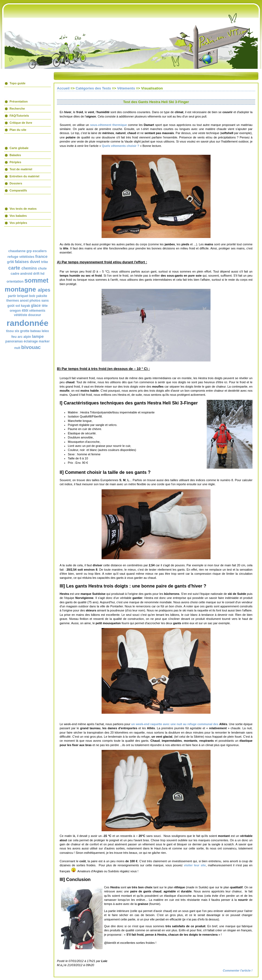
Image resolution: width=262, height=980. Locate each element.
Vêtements (126, 88)
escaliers (40, 251)
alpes (44, 290)
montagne (20, 289)
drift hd (39, 274)
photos (35, 301)
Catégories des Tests (93, 88)
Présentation (19, 101)
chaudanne (17, 251)
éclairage (31, 341)
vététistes (27, 257)
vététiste (21, 315)
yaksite (42, 296)
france (42, 256)
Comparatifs (18, 190)
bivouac (31, 347)
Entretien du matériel (24, 176)
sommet (36, 280)
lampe (38, 336)
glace (36, 305)
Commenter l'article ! (238, 970)
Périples (15, 162)
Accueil (63, 88)
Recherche (17, 109)
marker (44, 341)
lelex (45, 331)
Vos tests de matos (23, 209)
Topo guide (17, 83)
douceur (34, 315)
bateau (36, 331)
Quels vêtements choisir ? (121, 146)
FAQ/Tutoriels (19, 116)
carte (14, 268)
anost (24, 301)
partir (12, 296)
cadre (15, 274)
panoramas (14, 341)
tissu (10, 331)
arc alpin (24, 337)
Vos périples (18, 223)
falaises (22, 262)
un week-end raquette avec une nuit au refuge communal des (175, 724)
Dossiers (16, 183)
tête (45, 306)
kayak (25, 306)
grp (29, 251)
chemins (29, 268)
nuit (17, 348)
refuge (13, 257)
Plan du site (18, 130)
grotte (25, 331)
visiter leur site (195, 865)
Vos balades (18, 216)
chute (42, 268)
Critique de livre (21, 123)
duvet (35, 262)
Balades (15, 155)
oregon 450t (19, 311)
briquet (23, 296)
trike (45, 262)
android (26, 274)
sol (18, 306)
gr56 (10, 262)
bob (32, 296)
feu (14, 337)
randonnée (27, 323)
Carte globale (19, 148)
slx (17, 331)
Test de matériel (21, 169)
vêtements (37, 311)
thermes (13, 301)
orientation (15, 282)
